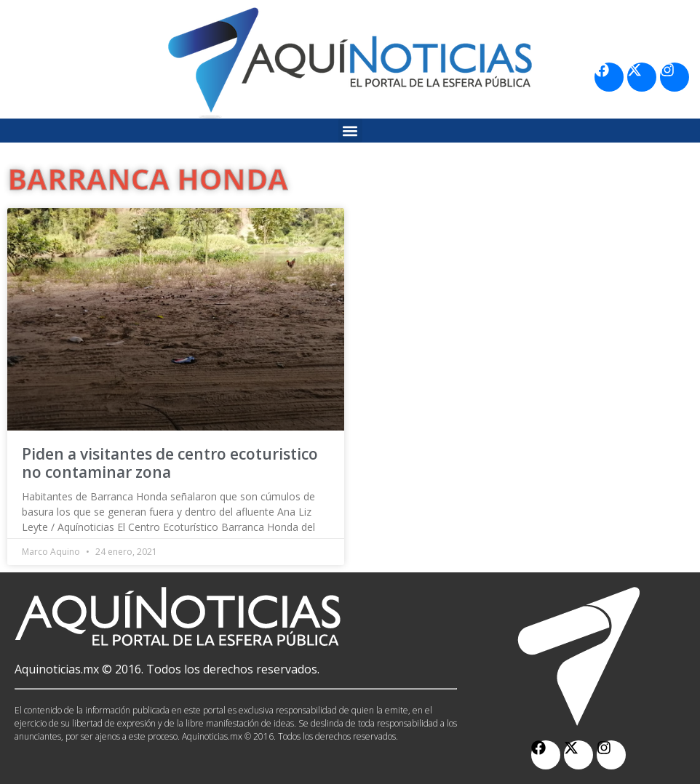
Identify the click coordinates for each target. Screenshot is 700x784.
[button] (350, 131)
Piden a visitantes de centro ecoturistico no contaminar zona (170, 463)
